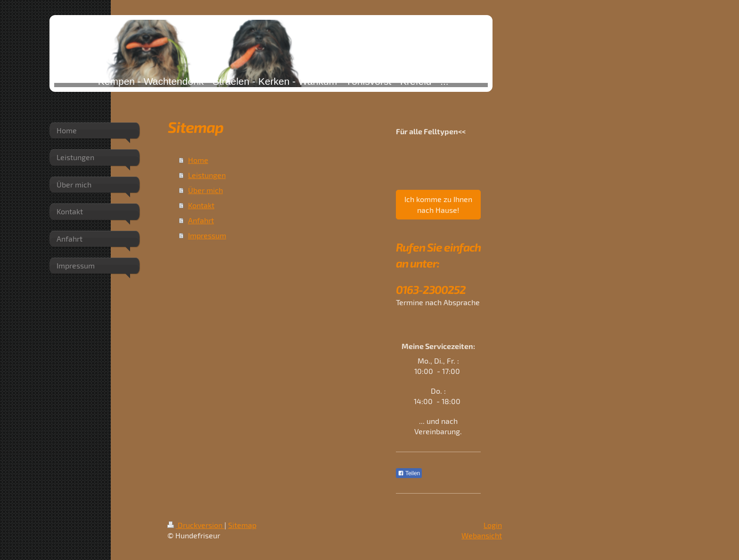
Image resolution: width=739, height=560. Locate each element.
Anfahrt (201, 220)
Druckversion (196, 525)
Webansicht (482, 535)
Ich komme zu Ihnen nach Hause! (438, 204)
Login (493, 525)
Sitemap (242, 525)
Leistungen (207, 175)
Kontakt (201, 205)
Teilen (409, 473)
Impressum (207, 235)
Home (198, 160)
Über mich (205, 190)
